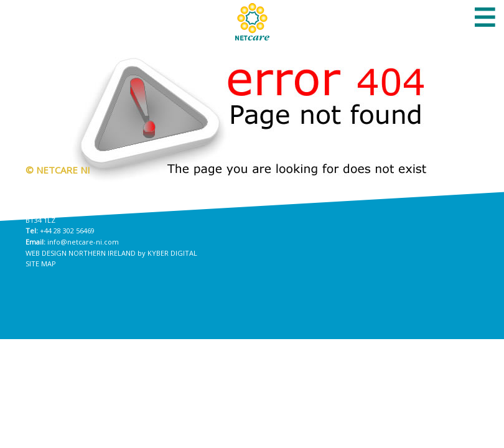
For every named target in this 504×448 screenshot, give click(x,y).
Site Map (41, 264)
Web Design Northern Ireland (81, 253)
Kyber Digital (172, 253)
